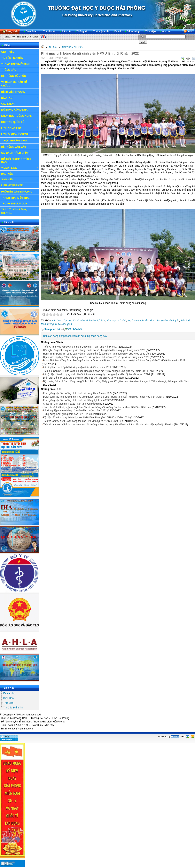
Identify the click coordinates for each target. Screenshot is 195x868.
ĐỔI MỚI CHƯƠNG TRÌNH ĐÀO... (16, 161)
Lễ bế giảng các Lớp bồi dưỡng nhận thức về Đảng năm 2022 (77, 367)
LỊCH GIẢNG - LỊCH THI (20, 134)
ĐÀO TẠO (20, 98)
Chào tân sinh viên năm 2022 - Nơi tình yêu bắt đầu (71, 404)
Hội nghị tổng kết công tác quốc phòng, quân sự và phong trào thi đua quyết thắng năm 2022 (94, 350)
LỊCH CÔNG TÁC (20, 128)
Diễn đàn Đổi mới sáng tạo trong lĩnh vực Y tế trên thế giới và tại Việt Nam (84, 378)
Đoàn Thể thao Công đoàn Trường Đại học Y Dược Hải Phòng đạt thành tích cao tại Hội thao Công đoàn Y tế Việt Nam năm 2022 (114, 360)
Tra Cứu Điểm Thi (13, 708)
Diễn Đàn (8, 698)
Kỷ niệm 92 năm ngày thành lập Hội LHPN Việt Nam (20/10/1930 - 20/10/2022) (86, 418)
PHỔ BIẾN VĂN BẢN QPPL (17, 192)
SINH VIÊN (20, 180)
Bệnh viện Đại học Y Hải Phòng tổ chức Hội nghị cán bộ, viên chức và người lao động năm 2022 (96, 357)
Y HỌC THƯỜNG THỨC (15, 141)
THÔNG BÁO (20, 70)
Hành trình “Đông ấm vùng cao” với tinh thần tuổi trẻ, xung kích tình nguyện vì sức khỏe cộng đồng (97, 354)
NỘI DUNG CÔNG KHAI (15, 110)
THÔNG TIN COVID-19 (14, 204)
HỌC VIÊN (20, 174)
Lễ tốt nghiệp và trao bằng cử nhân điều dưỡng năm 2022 (75, 411)
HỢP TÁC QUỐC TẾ (20, 122)
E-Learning (9, 693)
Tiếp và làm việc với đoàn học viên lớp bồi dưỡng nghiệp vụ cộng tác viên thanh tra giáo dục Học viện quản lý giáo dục (108, 425)
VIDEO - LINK (20, 168)
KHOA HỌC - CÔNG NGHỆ (20, 116)
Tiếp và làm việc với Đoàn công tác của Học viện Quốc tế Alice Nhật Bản (83, 421)
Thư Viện (8, 703)
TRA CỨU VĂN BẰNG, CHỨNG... (20, 211)
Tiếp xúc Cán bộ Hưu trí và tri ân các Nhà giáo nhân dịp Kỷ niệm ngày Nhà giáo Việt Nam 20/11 (96, 371)
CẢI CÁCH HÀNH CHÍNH (15, 153)
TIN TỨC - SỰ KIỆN (20, 58)
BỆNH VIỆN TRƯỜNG (20, 92)
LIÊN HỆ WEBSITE (12, 185)
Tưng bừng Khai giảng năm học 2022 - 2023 (67, 414)
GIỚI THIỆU (20, 52)
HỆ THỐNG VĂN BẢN (20, 147)
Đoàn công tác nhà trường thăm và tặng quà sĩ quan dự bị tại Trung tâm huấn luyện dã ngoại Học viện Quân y (104, 397)
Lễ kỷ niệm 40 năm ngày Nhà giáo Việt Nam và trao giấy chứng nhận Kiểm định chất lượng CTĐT (97, 374)
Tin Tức (53, 47)
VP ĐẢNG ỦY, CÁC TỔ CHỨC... (20, 84)
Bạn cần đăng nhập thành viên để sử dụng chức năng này (75, 336)
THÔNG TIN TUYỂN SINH (20, 64)
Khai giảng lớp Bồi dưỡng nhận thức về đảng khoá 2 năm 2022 (78, 393)
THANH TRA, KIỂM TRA (15, 198)
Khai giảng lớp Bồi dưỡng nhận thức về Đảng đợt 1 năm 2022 (77, 400)
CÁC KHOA (20, 104)
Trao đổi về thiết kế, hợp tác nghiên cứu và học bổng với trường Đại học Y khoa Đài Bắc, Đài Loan (97, 407)
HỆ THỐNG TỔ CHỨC (20, 76)
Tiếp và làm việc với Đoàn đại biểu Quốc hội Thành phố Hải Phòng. (80, 347)
